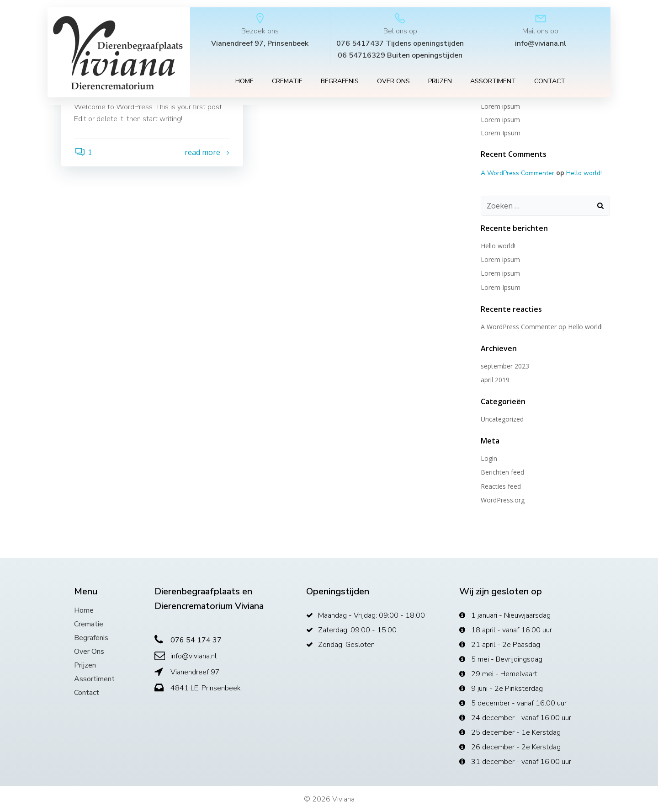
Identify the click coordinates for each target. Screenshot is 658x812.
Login (488, 458)
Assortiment (493, 82)
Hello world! (584, 173)
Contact (550, 82)
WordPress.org (502, 499)
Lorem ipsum (500, 119)
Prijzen (440, 82)
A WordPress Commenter (517, 173)
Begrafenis (340, 82)
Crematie (287, 82)
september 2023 (504, 366)
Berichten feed (502, 472)
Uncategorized (502, 419)
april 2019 (495, 379)
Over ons (393, 82)
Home (244, 82)
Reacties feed (500, 486)
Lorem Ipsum (500, 132)
